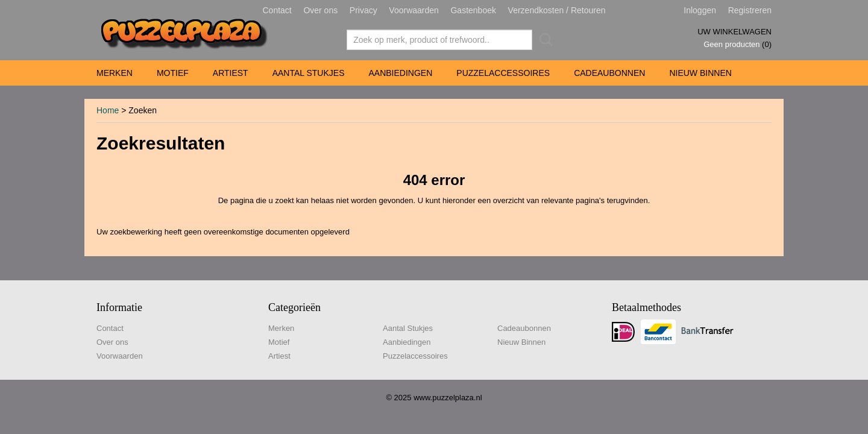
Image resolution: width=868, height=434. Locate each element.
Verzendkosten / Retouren (557, 10)
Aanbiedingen (400, 73)
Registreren (750, 10)
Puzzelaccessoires (503, 73)
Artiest (231, 73)
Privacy (363, 10)
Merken (115, 73)
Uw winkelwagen (734, 32)
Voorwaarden (414, 10)
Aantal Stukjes (309, 73)
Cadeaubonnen (609, 73)
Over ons (320, 10)
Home (108, 110)
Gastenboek (473, 10)
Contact (277, 10)
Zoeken (544, 40)
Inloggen (700, 10)
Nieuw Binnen (700, 73)
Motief (173, 73)
